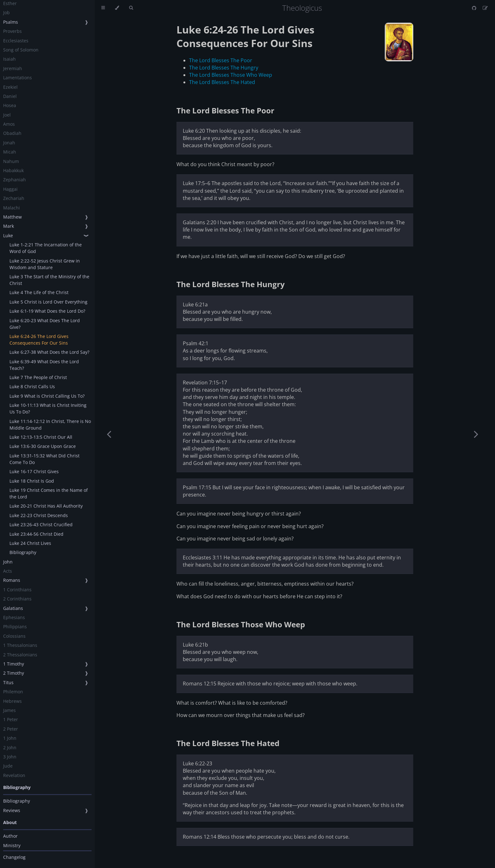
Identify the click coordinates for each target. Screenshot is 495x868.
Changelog (14, 857)
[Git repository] (475, 8)
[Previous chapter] (109, 434)
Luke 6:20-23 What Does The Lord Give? (45, 324)
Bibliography (23, 552)
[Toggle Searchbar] (131, 8)
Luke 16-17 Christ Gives (34, 471)
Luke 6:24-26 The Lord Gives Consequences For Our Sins (39, 340)
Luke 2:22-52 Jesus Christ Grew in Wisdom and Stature (45, 264)
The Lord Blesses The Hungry (224, 68)
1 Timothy (14, 664)
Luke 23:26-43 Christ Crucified (41, 524)
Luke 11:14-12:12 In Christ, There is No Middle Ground (50, 425)
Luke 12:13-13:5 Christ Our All (41, 437)
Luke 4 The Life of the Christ (39, 292)
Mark (9, 226)
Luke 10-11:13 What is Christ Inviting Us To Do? (48, 408)
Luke (8, 235)
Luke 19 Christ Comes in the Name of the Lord (49, 493)
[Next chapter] (476, 434)
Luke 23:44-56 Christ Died (36, 534)
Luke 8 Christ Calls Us (32, 386)
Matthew (12, 217)
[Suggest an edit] (485, 8)
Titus (8, 682)
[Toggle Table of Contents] (103, 8)
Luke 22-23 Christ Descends (39, 515)
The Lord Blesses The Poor (221, 60)
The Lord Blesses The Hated (222, 82)
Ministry (12, 845)
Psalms (11, 22)
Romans (12, 580)
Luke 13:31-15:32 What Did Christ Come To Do (45, 459)
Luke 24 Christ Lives (30, 543)
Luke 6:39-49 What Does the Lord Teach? (44, 365)
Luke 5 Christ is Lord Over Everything (48, 302)
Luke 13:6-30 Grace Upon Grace (43, 446)
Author (10, 836)
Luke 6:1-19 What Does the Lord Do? (47, 311)
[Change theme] (117, 8)
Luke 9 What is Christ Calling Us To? (47, 396)
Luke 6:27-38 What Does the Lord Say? (49, 352)
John (8, 562)
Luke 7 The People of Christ (38, 377)
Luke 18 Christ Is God (32, 481)
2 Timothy (14, 673)
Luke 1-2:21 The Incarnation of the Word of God (46, 248)
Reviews (12, 810)
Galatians (13, 608)
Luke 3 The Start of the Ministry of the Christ (49, 280)
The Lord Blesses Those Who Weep (231, 75)
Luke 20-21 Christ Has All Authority (46, 506)
